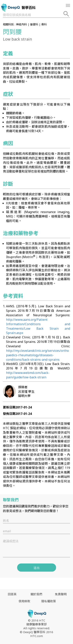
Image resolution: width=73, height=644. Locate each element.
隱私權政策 (49, 601)
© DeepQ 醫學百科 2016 (36, 632)
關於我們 (36, 594)
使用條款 (24, 601)
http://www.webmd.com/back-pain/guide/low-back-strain (28, 375)
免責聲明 (61, 594)
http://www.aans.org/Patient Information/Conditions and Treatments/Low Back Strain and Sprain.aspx (38, 326)
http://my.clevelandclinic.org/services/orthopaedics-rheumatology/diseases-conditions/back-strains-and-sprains (37, 355)
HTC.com (37, 636)
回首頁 (12, 594)
